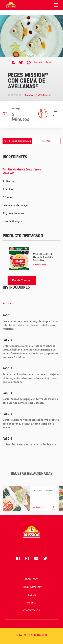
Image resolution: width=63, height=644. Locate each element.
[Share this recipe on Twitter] (21, 63)
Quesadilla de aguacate (44, 491)
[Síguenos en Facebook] (18, 558)
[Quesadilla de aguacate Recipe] (17, 498)
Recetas (32, 595)
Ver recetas (38, 508)
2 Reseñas (28, 95)
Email (49, 63)
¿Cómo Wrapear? (32, 587)
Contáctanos (32, 611)
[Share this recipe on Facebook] (14, 63)
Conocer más (40, 265)
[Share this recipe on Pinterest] (29, 63)
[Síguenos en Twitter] (45, 558)
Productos (32, 579)
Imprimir (38, 63)
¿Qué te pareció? (43, 95)
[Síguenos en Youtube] (36, 558)
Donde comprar (22, 280)
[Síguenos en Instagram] (27, 558)
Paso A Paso (8, 304)
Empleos (31, 603)
